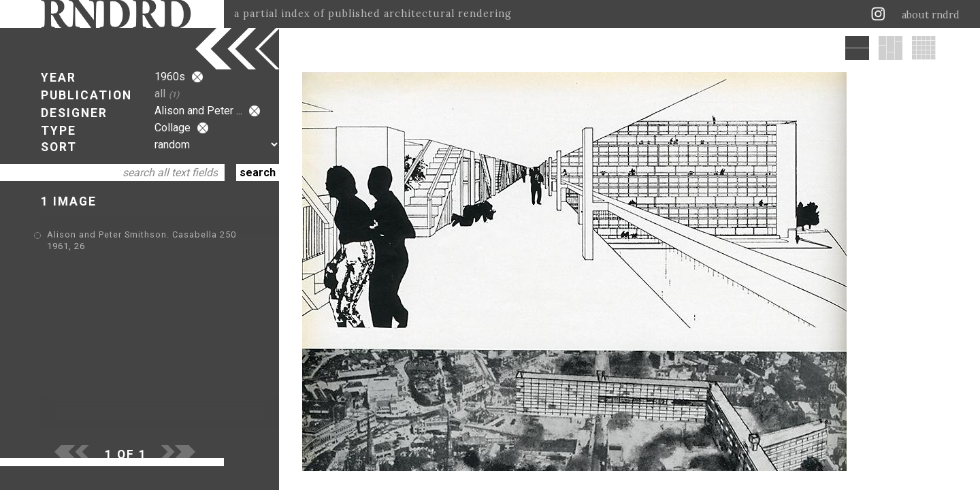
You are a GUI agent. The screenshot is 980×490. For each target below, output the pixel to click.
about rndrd (931, 15)
